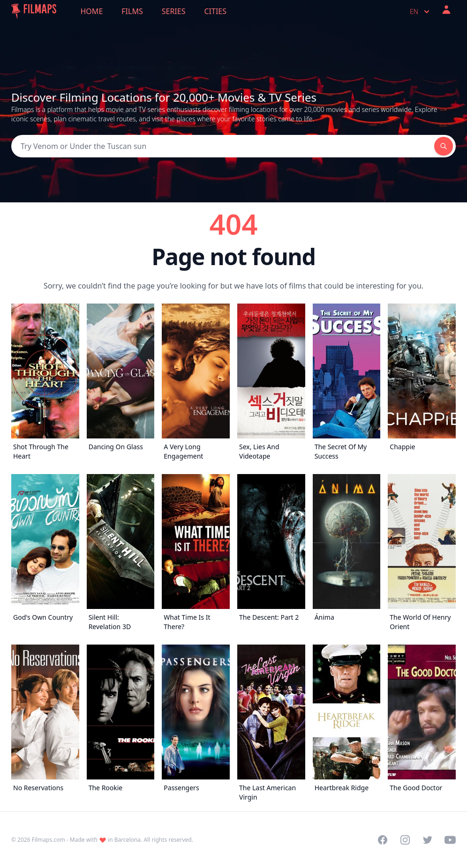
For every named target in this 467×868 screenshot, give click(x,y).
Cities (215, 11)
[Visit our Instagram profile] (405, 840)
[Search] (223, 146)
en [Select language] (421, 12)
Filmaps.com (49, 840)
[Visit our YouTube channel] (450, 840)
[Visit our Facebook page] (383, 840)
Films (132, 11)
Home (92, 11)
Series (174, 11)
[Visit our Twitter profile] (428, 840)
